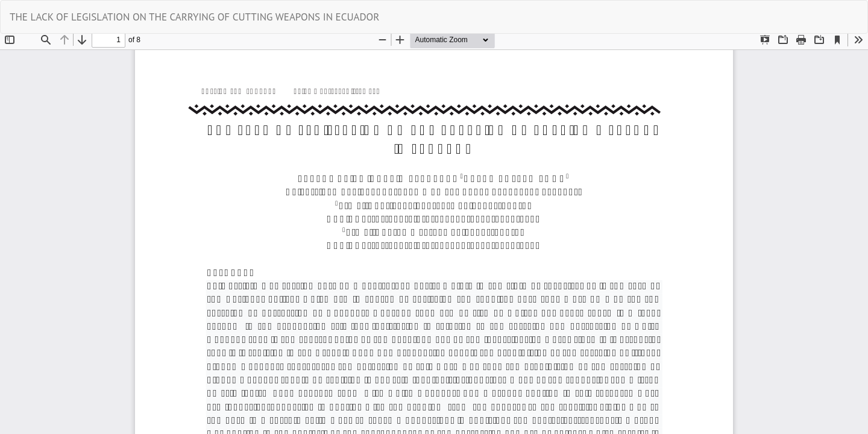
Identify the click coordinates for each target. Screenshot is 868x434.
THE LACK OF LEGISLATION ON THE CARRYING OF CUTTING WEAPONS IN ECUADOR (194, 17)
